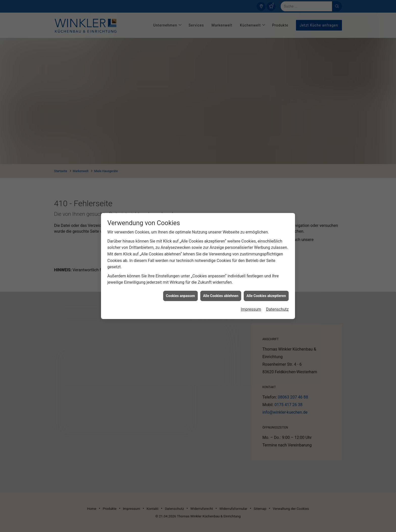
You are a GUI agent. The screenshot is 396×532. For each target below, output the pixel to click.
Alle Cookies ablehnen (221, 289)
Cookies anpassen (180, 289)
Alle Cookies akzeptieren (266, 289)
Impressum (251, 303)
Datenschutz (277, 303)
